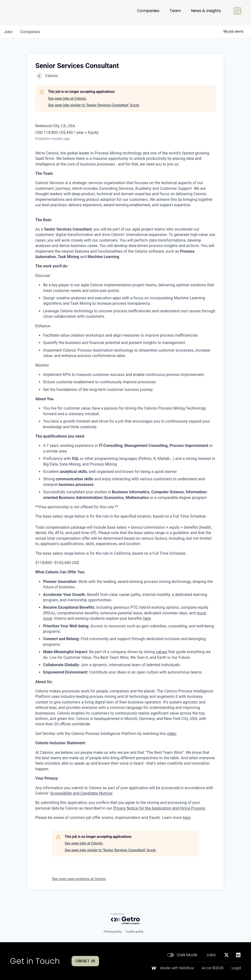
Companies (148, 13)
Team (175, 13)
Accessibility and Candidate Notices (81, 793)
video (172, 734)
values (162, 652)
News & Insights (206, 13)
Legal (236, 968)
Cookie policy (135, 932)
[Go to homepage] (26, 13)
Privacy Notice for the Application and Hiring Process (159, 808)
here (147, 618)
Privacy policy (113, 932)
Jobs (211, 955)
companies (30, 32)
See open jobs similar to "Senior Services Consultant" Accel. (94, 105)
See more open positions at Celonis (79, 879)
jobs (8, 32)
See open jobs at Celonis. (67, 98)
